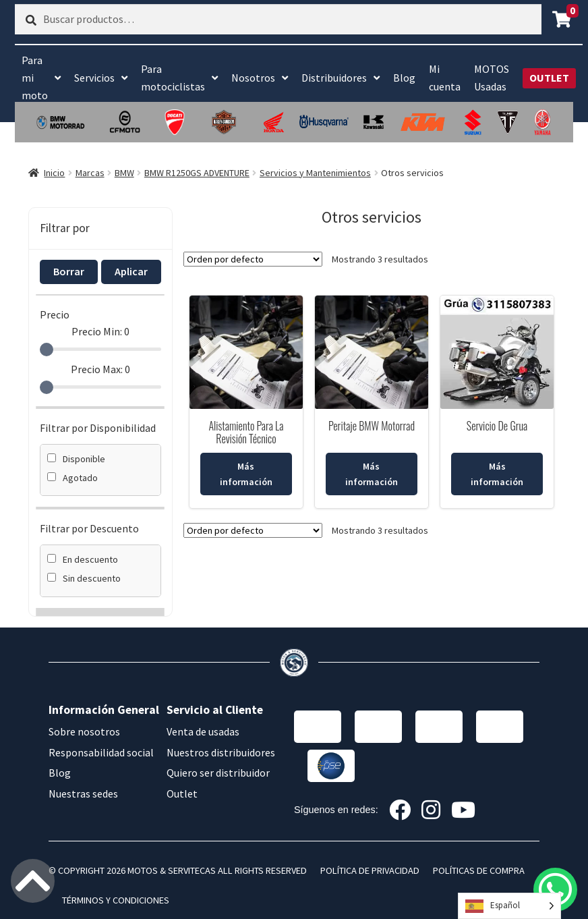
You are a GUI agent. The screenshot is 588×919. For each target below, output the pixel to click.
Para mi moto (35, 78)
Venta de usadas (203, 731)
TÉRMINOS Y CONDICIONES (116, 900)
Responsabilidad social (101, 752)
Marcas (90, 173)
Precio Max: (100, 369)
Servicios (94, 78)
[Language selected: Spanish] (509, 906)
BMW (124, 173)
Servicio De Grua (497, 426)
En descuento (83, 559)
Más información (246, 474)
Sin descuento (84, 578)
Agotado (72, 478)
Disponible (76, 459)
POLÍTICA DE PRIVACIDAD (370, 870)
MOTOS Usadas (492, 78)
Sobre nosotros (84, 731)
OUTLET (549, 78)
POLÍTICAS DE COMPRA (479, 870)
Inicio (54, 173)
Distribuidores (334, 78)
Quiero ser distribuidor (218, 773)
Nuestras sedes (83, 793)
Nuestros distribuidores (221, 752)
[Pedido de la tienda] (253, 259)
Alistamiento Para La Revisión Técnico (246, 432)
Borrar (69, 271)
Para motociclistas (173, 78)
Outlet (182, 793)
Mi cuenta (445, 78)
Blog (404, 78)
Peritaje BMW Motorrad (372, 426)
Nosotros (253, 78)
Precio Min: (100, 331)
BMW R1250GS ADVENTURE (197, 173)
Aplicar (131, 271)
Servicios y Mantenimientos (315, 173)
